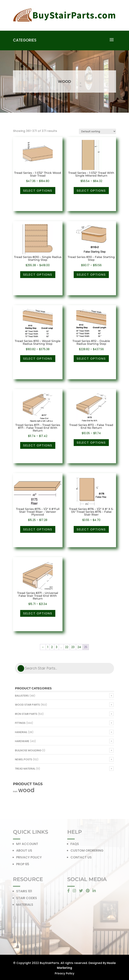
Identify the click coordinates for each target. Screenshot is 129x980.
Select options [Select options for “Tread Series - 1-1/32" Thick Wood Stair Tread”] (38, 191)
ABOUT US (24, 852)
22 (67, 647)
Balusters (22, 696)
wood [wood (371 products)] (26, 790)
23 (73, 647)
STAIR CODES (27, 899)
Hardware (22, 741)
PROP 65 (23, 865)
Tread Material (25, 769)
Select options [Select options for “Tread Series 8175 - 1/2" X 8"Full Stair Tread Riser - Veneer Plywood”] (38, 529)
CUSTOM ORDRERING (87, 852)
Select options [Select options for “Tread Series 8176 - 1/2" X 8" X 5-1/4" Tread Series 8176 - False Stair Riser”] (91, 529)
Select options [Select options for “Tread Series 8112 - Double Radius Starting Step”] (91, 359)
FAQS (75, 845)
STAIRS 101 (24, 892)
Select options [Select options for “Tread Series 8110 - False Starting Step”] (91, 275)
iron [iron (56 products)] (15, 791)
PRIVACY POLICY (29, 858)
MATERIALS (25, 906)
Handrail (21, 732)
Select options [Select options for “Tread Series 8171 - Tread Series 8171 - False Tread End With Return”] (38, 445)
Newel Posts (24, 759)
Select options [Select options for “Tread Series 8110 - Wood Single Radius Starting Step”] (38, 359)
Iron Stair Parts (26, 714)
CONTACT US (81, 858)
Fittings (20, 723)
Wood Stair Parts (27, 705)
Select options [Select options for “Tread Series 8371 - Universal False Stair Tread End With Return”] (38, 613)
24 (79, 647)
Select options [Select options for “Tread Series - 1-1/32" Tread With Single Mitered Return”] (91, 191)
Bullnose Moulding (28, 750)
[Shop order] (97, 131)
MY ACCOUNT (27, 845)
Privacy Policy (64, 973)
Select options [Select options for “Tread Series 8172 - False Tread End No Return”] (91, 442)
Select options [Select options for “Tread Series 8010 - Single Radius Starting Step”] (38, 275)
